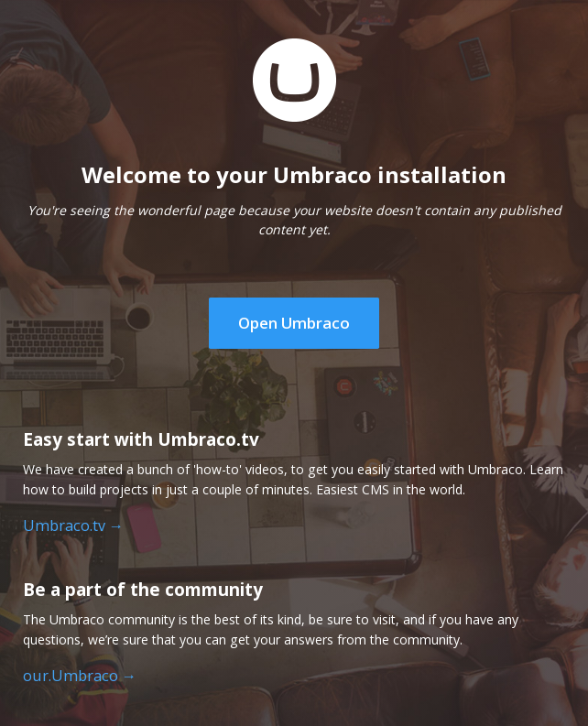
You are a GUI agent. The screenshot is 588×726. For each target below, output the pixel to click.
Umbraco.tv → (73, 526)
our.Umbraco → (80, 676)
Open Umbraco (294, 323)
